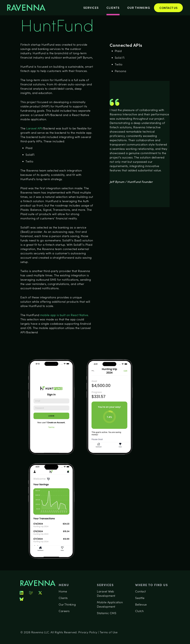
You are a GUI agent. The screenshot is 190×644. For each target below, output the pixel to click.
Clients (113, 8)
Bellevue (141, 604)
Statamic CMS (107, 613)
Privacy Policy (88, 632)
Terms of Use (109, 632)
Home (63, 591)
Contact (141, 591)
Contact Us (168, 8)
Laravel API (34, 128)
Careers (64, 611)
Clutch (139, 611)
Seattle (140, 598)
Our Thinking (139, 8)
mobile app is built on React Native (64, 315)
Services (91, 8)
